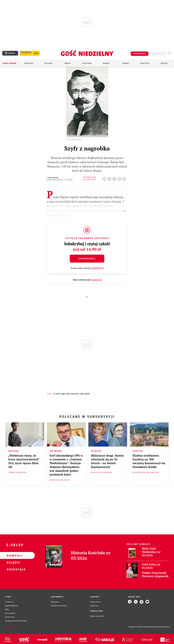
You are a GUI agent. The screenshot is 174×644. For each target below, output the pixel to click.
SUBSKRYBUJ (139, 54)
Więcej (164, 63)
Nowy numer (10, 63)
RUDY (82, 394)
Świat (68, 63)
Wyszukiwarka (169, 53)
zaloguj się (158, 54)
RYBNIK (87, 394)
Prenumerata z (26, 53)
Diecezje (145, 63)
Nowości (13, 556)
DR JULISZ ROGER (59, 394)
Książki (13, 562)
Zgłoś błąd (11, 627)
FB (110, 178)
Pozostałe (13, 569)
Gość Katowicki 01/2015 (60, 180)
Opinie (126, 63)
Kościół (29, 63)
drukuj (120, 178)
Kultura (87, 63)
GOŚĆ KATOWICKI (73, 394)
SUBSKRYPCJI (97, 268)
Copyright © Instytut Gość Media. (139, 627)
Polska (48, 63)
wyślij (125, 178)
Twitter (115, 178)
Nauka (106, 63)
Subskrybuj (87, 259)
